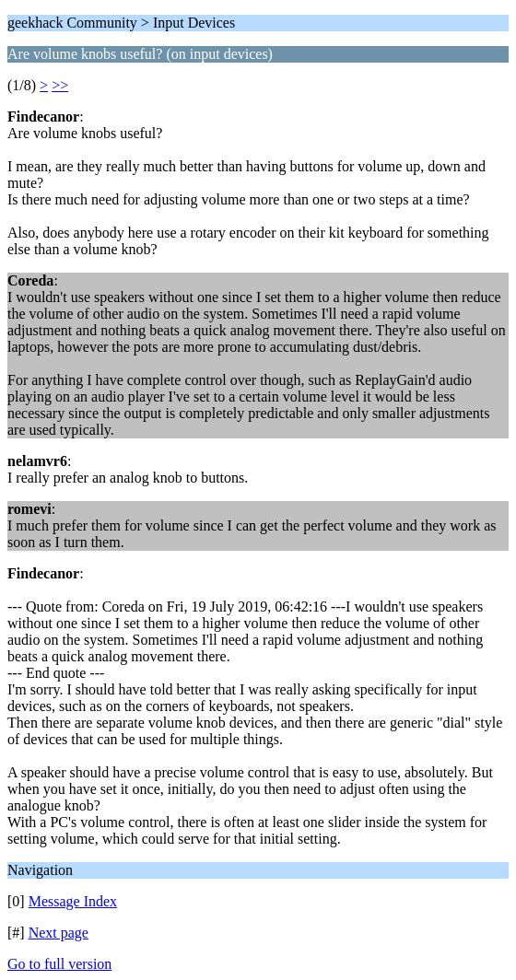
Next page (59, 933)
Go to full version (59, 964)
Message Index (73, 901)
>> (60, 85)
